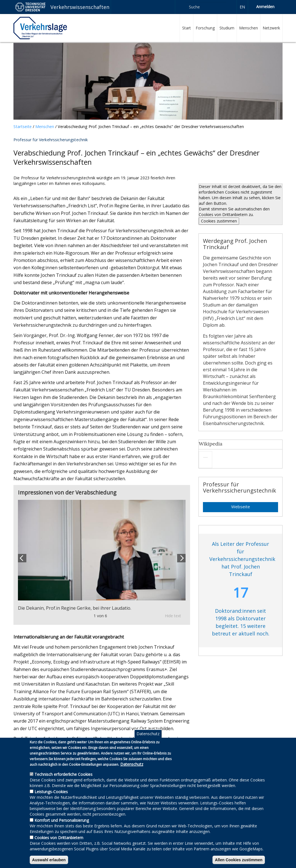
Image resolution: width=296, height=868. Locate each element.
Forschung (205, 28)
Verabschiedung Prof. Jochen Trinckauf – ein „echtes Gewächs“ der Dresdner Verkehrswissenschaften (151, 127)
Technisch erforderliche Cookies (63, 784)
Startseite (23, 127)
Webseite (241, 507)
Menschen (248, 28)
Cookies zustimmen (219, 221)
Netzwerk (271, 28)
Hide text (173, 616)
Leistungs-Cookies (51, 802)
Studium (227, 28)
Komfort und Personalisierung (62, 830)
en (242, 7)
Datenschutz (148, 744)
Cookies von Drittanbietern (59, 848)
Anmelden (265, 7)
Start (187, 28)
